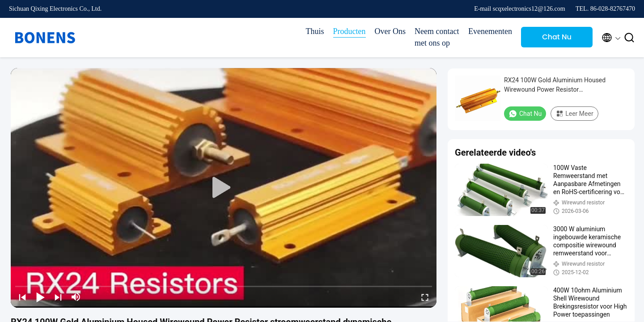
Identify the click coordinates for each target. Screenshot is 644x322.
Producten (350, 31)
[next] (58, 297)
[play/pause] (40, 297)
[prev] (22, 297)
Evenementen (490, 31)
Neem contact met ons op (437, 37)
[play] (224, 188)
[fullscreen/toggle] (425, 297)
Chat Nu (557, 37)
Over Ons (390, 31)
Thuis (315, 31)
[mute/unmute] (76, 297)
